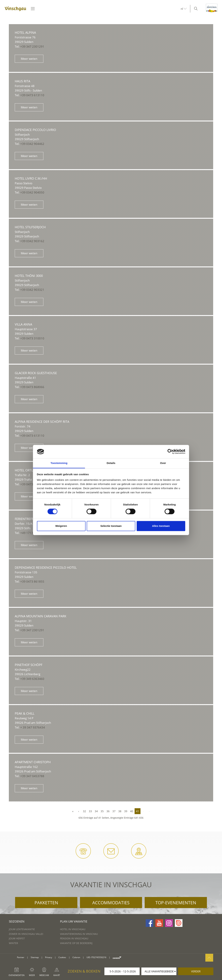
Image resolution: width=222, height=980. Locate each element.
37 (114, 811)
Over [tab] (163, 463)
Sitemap (35, 957)
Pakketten (46, 903)
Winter (13, 943)
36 (108, 811)
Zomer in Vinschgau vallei (26, 934)
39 (126, 811)
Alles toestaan (161, 526)
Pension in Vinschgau (74, 938)
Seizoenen (17, 921)
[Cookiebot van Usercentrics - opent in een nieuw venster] (170, 452)
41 (138, 811)
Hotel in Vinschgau (73, 929)
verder (196, 971)
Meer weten (29, 59)
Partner (21, 957)
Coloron (76, 957)
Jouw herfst (17, 938)
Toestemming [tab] (59, 463)
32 (84, 811)
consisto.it (117, 958)
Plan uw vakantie (74, 921)
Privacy (49, 957)
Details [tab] (111, 463)
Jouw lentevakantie (22, 929)
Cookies (62, 957)
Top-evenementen (176, 903)
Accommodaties (111, 903)
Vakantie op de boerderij (76, 943)
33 (90, 811)
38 (120, 811)
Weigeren (61, 526)
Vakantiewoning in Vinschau (79, 934)
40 (132, 811)
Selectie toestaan (111, 526)
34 (96, 811)
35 (102, 811)
